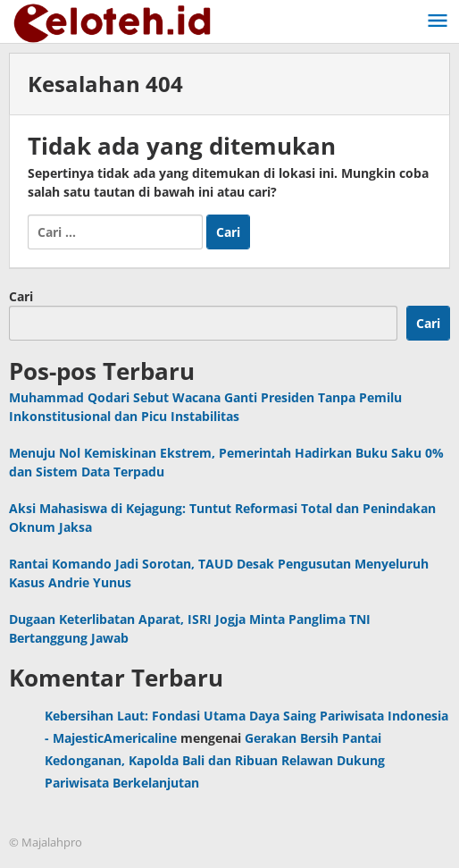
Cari (21, 296)
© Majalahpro (46, 842)
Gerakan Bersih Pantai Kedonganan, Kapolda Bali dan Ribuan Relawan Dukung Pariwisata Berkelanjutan (215, 760)
